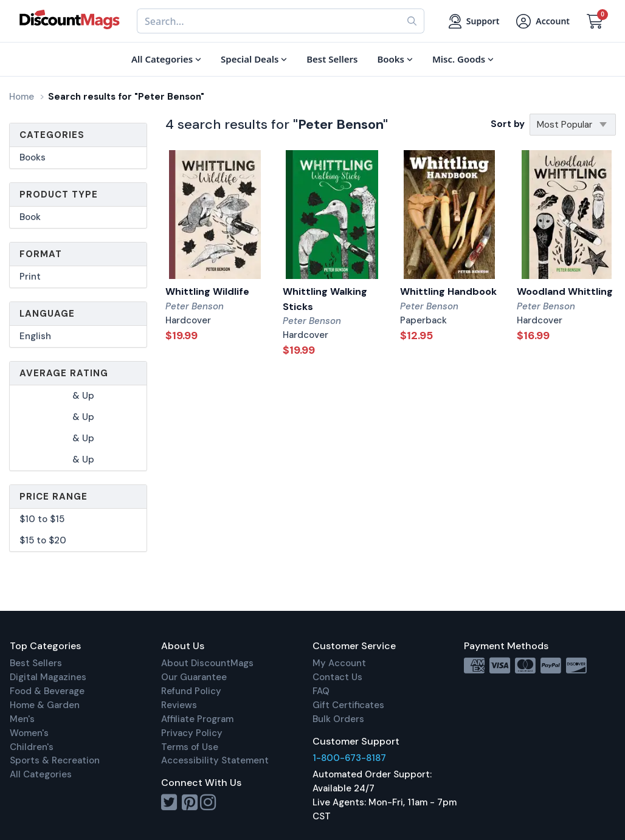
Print (30, 277)
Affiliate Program (197, 719)
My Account (339, 663)
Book (30, 217)
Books (33, 157)
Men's (22, 719)
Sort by (508, 124)
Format (41, 254)
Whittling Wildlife (207, 291)
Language (47, 314)
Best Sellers (36, 663)
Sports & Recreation (55, 760)
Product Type (59, 195)
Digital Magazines (48, 677)
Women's (29, 733)
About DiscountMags (207, 663)
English (35, 336)
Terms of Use (190, 747)
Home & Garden (45, 705)
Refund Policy (191, 691)
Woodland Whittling (565, 291)
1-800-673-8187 (349, 758)
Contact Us (337, 677)
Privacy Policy (192, 733)
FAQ (321, 691)
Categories (52, 135)
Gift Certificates (348, 705)
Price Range (54, 497)
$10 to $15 (42, 519)
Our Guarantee (194, 677)
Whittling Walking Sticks (325, 299)
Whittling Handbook (448, 291)
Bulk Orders (338, 719)
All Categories (41, 774)
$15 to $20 (43, 540)
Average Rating (64, 373)
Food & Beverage (47, 691)
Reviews (179, 705)
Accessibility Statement (215, 760)
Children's (32, 747)
